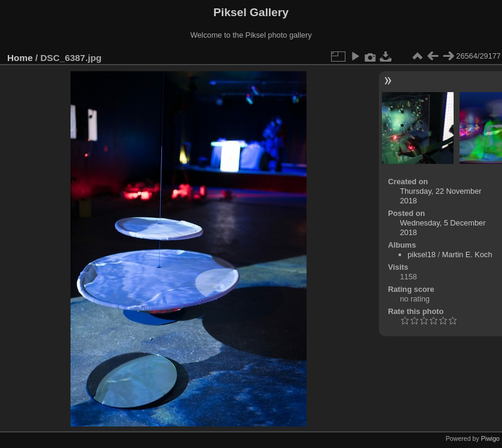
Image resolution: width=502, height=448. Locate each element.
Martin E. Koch (467, 255)
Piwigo (490, 438)
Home (20, 58)
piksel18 (422, 255)
